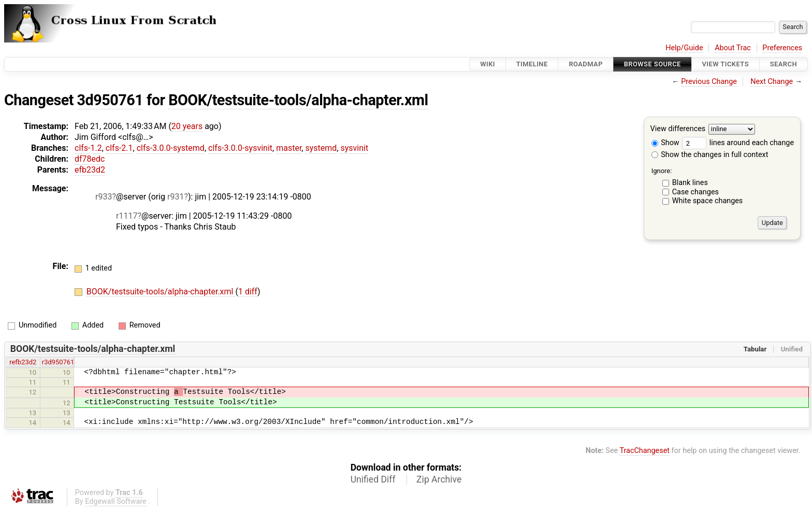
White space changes (708, 201)
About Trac (733, 48)
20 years (187, 126)
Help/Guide (684, 48)
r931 (176, 197)
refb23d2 (23, 362)
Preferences (782, 48)
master (289, 148)
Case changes (695, 192)
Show (665, 143)
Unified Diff (373, 479)
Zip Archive (439, 479)
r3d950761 (58, 362)
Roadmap (586, 64)
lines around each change (738, 143)
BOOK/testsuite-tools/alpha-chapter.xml (298, 100)
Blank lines (690, 183)
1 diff (248, 292)
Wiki (488, 64)
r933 (104, 197)
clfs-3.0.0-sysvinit (240, 148)
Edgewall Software (116, 501)
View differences (678, 129)
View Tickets (726, 64)
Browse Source (653, 64)
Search (784, 64)
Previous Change (709, 82)
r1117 (127, 216)
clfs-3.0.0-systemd (171, 148)
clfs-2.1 (119, 148)
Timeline (532, 64)
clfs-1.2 (88, 148)
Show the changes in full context (710, 155)
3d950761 (110, 100)
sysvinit (354, 148)
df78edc (90, 159)
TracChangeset (644, 451)
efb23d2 (90, 170)
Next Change (772, 82)
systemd (321, 148)
